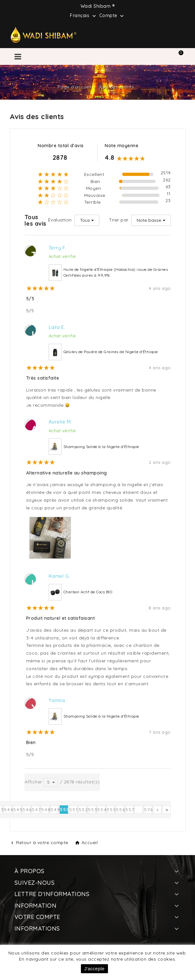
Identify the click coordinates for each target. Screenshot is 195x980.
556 (120, 810)
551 (73, 810)
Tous (85, 220)
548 (45, 810)
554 (101, 810)
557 (129, 810)
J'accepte (94, 969)
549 (55, 810)
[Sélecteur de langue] (84, 15)
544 (8, 810)
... (138, 810)
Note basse (149, 220)
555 (111, 810)
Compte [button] (112, 16)
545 (17, 810)
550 (64, 810)
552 (83, 810)
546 (27, 810)
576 (148, 810)
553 (92, 810)
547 (36, 810)
